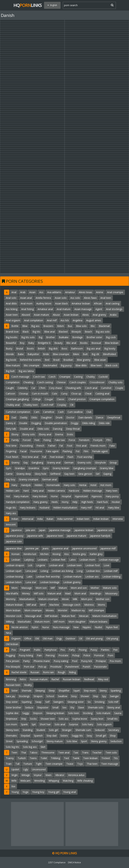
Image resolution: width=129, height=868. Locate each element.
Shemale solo (96, 707)
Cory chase (55, 388)
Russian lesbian (72, 679)
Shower (85, 696)
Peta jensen (13, 661)
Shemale (27, 691)
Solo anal (60, 724)
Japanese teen (55, 536)
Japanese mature (77, 536)
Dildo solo (43, 429)
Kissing (56, 554)
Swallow (63, 696)
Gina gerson (85, 474)
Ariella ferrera (43, 298)
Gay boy (10, 479)
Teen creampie (54, 764)
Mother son (103, 599)
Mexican (84, 616)
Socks (33, 719)
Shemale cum (83, 730)
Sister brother (14, 707)
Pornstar (99, 655)
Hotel (93, 485)
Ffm (108, 440)
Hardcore (74, 491)
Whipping (54, 781)
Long (80, 571)
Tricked (106, 758)
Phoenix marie (42, 661)
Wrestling (39, 781)
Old (37, 638)
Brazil (56, 360)
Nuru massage (61, 627)
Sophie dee (12, 713)
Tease (70, 764)
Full (44, 457)
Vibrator (60, 775)
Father (52, 446)
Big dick (53, 348)
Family (15, 440)
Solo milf (113, 702)
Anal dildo (11, 303)
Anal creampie (115, 292)
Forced (27, 440)
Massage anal (33, 616)
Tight (39, 764)
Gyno (46, 468)
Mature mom (42, 622)
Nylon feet (112, 627)
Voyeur (38, 775)
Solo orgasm (104, 724)
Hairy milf (86, 508)
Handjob (26, 485)
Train (9, 764)
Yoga (25, 792)
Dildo (34, 417)
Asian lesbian (71, 315)
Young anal (70, 792)
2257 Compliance (57, 862)
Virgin (14, 775)
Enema (59, 434)
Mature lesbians (98, 622)
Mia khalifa (12, 593)
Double (23, 423)
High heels (87, 502)
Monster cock (14, 616)
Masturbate (24, 622)
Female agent (100, 451)
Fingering (11, 451)
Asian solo (61, 298)
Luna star (31, 582)
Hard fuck (102, 502)
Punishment (72, 667)
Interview (118, 519)
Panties (105, 650)
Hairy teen (112, 491)
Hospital (66, 496)
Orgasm (16, 638)
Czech (52, 377)
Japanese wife (35, 536)
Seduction (116, 741)
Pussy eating (61, 661)
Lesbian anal (56, 565)
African (98, 303)
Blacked (63, 332)
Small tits (112, 719)
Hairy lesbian (40, 496)
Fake (112, 446)
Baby (31, 343)
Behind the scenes (30, 360)
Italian (50, 519)
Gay (26, 463)
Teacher (97, 752)
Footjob (98, 440)
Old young (112, 638)
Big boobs (12, 337)
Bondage (77, 337)
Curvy (64, 394)
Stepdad (25, 736)
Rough (61, 672)
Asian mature (41, 315)
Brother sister (94, 337)
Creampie (65, 377)
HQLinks (28, 5)
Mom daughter (77, 622)
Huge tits (11, 508)
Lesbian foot (93, 565)
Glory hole (41, 474)
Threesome (48, 752)
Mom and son (79, 588)
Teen (14, 752)
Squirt (77, 691)
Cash (61, 412)
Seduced (100, 730)
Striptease (11, 719)
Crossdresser (97, 382)
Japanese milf (108, 548)
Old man (48, 638)
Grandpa (20, 468)
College (37, 399)
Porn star (29, 667)
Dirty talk (11, 429)
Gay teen (69, 474)
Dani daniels (85, 417)
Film (86, 451)
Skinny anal (114, 707)
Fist (78, 451)
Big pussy (66, 365)
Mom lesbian (13, 610)
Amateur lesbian (81, 303)
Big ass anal (94, 348)
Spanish (38, 736)
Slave (81, 707)
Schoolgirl (37, 741)
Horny (65, 502)
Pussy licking (26, 655)
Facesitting (27, 446)
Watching (68, 781)
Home (54, 496)
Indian (15, 519)
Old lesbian (12, 644)
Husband (44, 508)
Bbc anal (71, 343)
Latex (72, 560)
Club (89, 412)
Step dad (52, 736)
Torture (28, 764)
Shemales (11, 736)
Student (41, 730)
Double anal (27, 429)
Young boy (38, 792)
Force (72, 440)
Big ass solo (103, 332)
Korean (16, 554)
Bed (47, 360)
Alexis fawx (90, 298)
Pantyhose (50, 650)
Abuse (56, 315)
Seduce (29, 707)
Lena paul (31, 571)
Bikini (76, 354)
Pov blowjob (13, 667)
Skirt (43, 747)
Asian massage (83, 309)
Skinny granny (99, 741)
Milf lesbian (51, 616)
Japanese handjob (100, 536)
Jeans (46, 548)
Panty (26, 661)
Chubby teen (31, 405)
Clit (72, 405)
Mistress (89, 605)
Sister (15, 691)
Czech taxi (39, 377)
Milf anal (31, 605)
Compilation (13, 382)
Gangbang (37, 463)
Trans (85, 752)
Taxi (76, 752)
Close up (76, 394)
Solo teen (74, 713)
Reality (28, 685)
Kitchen (44, 554)
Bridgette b (44, 343)
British (41, 348)
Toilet (44, 758)
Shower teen (48, 719)
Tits (116, 758)
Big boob (11, 360)
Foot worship (85, 457)
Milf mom (59, 622)
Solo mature (103, 713)
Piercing (50, 655)
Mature (63, 588)
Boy (22, 343)
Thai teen (92, 764)
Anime (100, 292)
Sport (84, 741)
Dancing (57, 429)
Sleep (52, 691)
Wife (14, 781)
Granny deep (24, 474)
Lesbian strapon (15, 565)
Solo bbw (72, 741)
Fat (61, 446)
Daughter (46, 417)
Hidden (39, 485)
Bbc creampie (32, 365)
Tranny (10, 758)
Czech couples (78, 382)
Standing (28, 730)
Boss (64, 348)
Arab (23, 292)
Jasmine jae (32, 548)
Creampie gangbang (17, 399)
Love (107, 565)
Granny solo (84, 463)
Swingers (58, 702)
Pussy (94, 650)
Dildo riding (89, 423)
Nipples (87, 627)
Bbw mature (13, 365)
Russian (35, 672)
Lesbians (43, 560)
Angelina (77, 320)
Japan (42, 530)
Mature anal (54, 593)
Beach (88, 332)
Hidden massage (92, 491)
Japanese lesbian (84, 530)
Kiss (67, 554)
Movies (50, 610)
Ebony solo (29, 434)
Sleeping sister (76, 702)
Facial (23, 451)
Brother (51, 337)
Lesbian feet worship (48, 577)
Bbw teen (96, 365)
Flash (70, 457)
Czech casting (45, 382)
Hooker (116, 502)
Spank (24, 724)
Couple (119, 388)
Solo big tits (12, 747)
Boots (30, 348)
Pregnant (25, 650)
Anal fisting (27, 309)
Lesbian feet (58, 560)
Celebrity (23, 388)
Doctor (70, 417)
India (40, 519)
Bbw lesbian (112, 343)
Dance (100, 417)
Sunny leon (97, 719)
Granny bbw (107, 468)
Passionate (100, 667)
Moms (101, 605)
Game (9, 474)
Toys (80, 764)
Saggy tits (77, 736)
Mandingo (96, 593)
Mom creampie (33, 610)
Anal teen (106, 298)
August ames (94, 320)
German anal (49, 479)
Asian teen (12, 315)
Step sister (12, 702)
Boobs (84, 343)
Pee (115, 650)
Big (40, 337)
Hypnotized (81, 496)
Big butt (10, 371)
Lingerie (41, 565)
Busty (9, 348)
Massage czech (72, 605)
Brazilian (68, 360)
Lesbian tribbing (111, 577)
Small (55, 707)
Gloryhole (100, 463)
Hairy (14, 485)
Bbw (25, 326)
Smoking (100, 702)
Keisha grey (79, 554)
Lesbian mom (87, 560)
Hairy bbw (114, 508)
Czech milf (47, 405)
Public (37, 650)
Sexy (89, 736)
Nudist (98, 627)
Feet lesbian (57, 457)
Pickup (76, 655)
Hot (8, 496)
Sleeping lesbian (55, 713)
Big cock (111, 337)
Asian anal (26, 298)
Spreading (22, 741)
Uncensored (39, 769)
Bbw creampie (61, 354)
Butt (85, 354)
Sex (64, 707)
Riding (72, 672)
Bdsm (61, 326)
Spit (34, 724)
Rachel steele (19, 672)
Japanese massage (60, 530)
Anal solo (11, 298)
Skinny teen (12, 730)
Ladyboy (29, 560)
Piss (63, 650)
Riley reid (103, 679)
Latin (29, 577)
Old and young (94, 638)
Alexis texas (85, 292)
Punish (86, 667)
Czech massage (20, 377)
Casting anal (102, 394)
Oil (81, 638)
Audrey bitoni (44, 303)
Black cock (111, 365)
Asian (32, 292)
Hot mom (106, 485)
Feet (37, 440)
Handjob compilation (18, 502)
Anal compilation (34, 320)
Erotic (70, 434)
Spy (104, 696)
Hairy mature (21, 496)
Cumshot (106, 388)
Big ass (35, 326)
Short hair (45, 724)
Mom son (41, 588)
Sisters (64, 736)
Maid (68, 593)
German (69, 463)
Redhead (89, 679)
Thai (24, 752)
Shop (113, 736)
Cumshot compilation (18, 412)
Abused (26, 315)
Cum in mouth (40, 394)
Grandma (34, 468)
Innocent (11, 524)
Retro (23, 679)
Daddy (24, 417)
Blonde (10, 354)
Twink (76, 758)
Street (9, 741)
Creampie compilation (102, 399)
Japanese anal (60, 548)
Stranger (67, 730)
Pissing (83, 650)
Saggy (26, 713)
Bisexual (96, 343)
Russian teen (13, 685)
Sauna (118, 713)
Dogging (36, 423)
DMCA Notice (74, 862)
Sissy (74, 696)
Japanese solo (105, 530)
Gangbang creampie (85, 468)
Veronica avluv (76, 775)
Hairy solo (69, 485)
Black (26, 332)
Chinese (61, 382)
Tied (66, 758)
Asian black (61, 303)
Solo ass (64, 719)
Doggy (75, 423)
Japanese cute (14, 541)
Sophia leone (80, 719)
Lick (30, 565)
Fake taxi (60, 440)
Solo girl (54, 730)
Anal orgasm (13, 320)
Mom (14, 588)
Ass (41, 292)
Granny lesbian (61, 468)
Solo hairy (88, 724)
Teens (33, 758)
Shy (72, 707)
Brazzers (48, 326)
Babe (21, 354)
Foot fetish (12, 457)
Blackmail (104, 326)
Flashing (67, 451)
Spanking (116, 691)
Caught (10, 388)
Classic (61, 399)
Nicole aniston (20, 627)
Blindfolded (109, 354)
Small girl (101, 736)
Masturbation (27, 599)
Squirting (27, 702)
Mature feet (68, 616)
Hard (26, 491)
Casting (78, 377)
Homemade (53, 485)
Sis (89, 702)
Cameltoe (49, 412)
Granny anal (54, 463)
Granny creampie (29, 479)
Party (72, 650)
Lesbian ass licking (62, 571)
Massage (27, 588)
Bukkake (64, 337)
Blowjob (76, 332)
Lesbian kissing (14, 577)
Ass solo (75, 298)
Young (15, 792)
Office (28, 638)
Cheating (28, 382)
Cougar (49, 399)
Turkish (22, 758)
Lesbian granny (72, 582)
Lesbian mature (73, 577)
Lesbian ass (92, 577)
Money (26, 593)
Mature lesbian (14, 605)
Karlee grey (96, 554)
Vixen (48, 775)
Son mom (11, 724)
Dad (14, 417)
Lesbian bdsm (14, 582)
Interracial (28, 519)
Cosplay (62, 405)
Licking (44, 571)
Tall (17, 764)
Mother (95, 588)
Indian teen (83, 519)
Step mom (90, 691)
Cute (55, 394)
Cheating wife (73, 388)
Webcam (25, 781)
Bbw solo (81, 326)
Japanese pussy (15, 536)
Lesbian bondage (50, 582)
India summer (65, 519)
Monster (63, 610)
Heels (55, 502)
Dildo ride (104, 423)
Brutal (20, 348)
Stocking (88, 713)
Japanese (17, 530)
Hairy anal (38, 491)
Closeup (24, 394)
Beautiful (11, 343)
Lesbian (16, 560)
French (40, 446)
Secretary (114, 730)
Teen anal (64, 752)
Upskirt (15, 769)
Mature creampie (48, 599)
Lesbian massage (109, 560)
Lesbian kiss (93, 571)
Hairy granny (40, 502)
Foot (70, 446)
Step (96, 696)
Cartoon (10, 394)
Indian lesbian (101, 519)
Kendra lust (30, 554)
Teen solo (111, 752)
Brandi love (12, 332)
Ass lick (65, 320)
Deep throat (73, 429)
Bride (46, 354)
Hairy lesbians (28, 508)
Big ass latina (26, 371)
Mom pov (87, 599)
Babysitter (33, 354)
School (50, 696)
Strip (24, 719)
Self (47, 702)
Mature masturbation (104, 616)
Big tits (36, 332)
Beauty (58, 343)
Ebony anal (45, 434)
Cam (37, 412)
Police (87, 655)
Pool (75, 661)
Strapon (38, 696)
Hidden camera (56, 491)
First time (11, 446)
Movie (65, 599)
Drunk (59, 417)
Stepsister (43, 707)
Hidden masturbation (65, 508)
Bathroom (77, 348)
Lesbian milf (111, 571)
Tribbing (55, 758)
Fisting (47, 440)
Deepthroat (114, 417)
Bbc (93, 326)
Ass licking (12, 309)
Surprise (74, 724)
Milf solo (39, 593)
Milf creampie (96, 610)
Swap (38, 702)
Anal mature (64, 309)
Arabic (113, 315)
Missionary (111, 593)
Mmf (43, 605)
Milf (53, 588)
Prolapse (101, 661)
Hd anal (100, 508)
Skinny (103, 691)
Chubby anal (13, 405)
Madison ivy (78, 610)
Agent (99, 309)
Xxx (13, 786)
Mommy (11, 599)
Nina (8, 633)
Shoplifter (64, 691)
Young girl (54, 792)
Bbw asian (100, 360)
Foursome (36, 451)
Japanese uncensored (84, 548)
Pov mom (115, 661)
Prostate (63, 655)
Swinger (114, 696)
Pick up (42, 667)
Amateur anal (45, 309)
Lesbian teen (74, 565)
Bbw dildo (81, 365)
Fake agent (52, 451)
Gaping (107, 474)
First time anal (30, 457)
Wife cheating (85, 781)
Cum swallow (75, 412)
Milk (75, 599)
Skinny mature (55, 741)
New (76, 627)
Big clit (95, 354)
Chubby (91, 377)
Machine (54, 605)
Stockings (24, 696)
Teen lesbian (90, 758)
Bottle (15, 326)
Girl (98, 474)
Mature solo (110, 588)
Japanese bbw (14, 548)
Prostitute (56, 667)
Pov (14, 650)
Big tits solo (28, 337)
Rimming (11, 679)
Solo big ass (30, 747)
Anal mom (27, 303)
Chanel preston (77, 399)
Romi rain (48, 672)
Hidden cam (13, 491)
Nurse (46, 627)
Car (33, 388)
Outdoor (70, 638)
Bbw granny (84, 360)
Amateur (70, 292)
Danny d (11, 423)
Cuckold (103, 377)
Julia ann (30, 530)
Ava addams (54, 292)
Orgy (59, 638)
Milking (10, 622)
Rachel (55, 679)
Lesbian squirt (14, 571)
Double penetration (56, 423)
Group (113, 463)
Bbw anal (49, 332)
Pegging (10, 655)
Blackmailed (50, 365)
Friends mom (98, 446)
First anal (81, 446)
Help (75, 502)
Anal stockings (114, 309)
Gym (8, 468)
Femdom (84, 440)
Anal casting (113, 303)
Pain (39, 655)
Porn (110, 655)
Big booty (110, 348)
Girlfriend (55, 474)
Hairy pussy (112, 496)
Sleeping (40, 691)
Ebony (15, 434)
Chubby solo (115, 382)
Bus (70, 326)
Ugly (26, 769)
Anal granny (99, 315)
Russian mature (39, 679)
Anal (14, 292)
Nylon (35, 627)
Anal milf (52, 320)
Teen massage (110, 764)
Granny (15, 463)
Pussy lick (87, 661)
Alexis (86, 315)
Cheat (88, 394)
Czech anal (91, 388)
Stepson (38, 713)
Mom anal (80, 593)
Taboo (34, 752)
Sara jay (10, 696)
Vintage (26, 775)
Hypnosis (97, 496)
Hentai (83, 485)
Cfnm (42, 388)
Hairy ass (11, 513)
